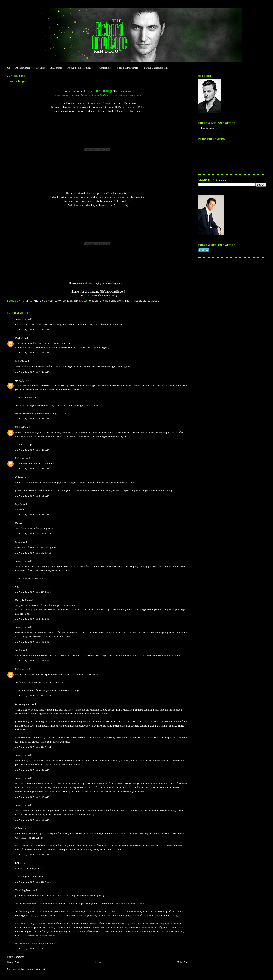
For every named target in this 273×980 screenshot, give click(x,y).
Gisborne (95, 301)
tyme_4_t (20, 380)
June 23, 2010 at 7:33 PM (32, 642)
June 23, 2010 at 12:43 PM (33, 592)
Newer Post (13, 962)
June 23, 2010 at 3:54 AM (32, 353)
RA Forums (56, 68)
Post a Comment (15, 957)
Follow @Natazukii (208, 128)
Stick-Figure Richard (128, 68)
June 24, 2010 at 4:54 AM (32, 797)
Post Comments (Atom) (33, 969)
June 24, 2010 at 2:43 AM (32, 770)
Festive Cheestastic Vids (156, 68)
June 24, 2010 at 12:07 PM (33, 882)
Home (7, 68)
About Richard (23, 68)
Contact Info (105, 68)
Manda (19, 542)
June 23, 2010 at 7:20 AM (32, 450)
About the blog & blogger (80, 68)
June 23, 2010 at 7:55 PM (32, 661)
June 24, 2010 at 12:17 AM (33, 747)
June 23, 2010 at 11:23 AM (33, 553)
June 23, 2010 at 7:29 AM (32, 469)
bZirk (18, 863)
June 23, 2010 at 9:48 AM (32, 515)
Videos (155, 301)
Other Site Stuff (113, 301)
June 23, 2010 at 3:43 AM (32, 330)
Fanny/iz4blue (22, 600)
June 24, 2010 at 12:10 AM (33, 696)
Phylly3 (19, 338)
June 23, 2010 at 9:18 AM (32, 496)
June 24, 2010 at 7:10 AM (32, 820)
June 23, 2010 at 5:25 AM (32, 419)
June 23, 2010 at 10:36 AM (33, 534)
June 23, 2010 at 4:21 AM (32, 372)
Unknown (20, 458)
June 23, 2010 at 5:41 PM (32, 619)
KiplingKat (21, 427)
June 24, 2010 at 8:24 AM (32, 855)
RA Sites (40, 68)
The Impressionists (137, 301)
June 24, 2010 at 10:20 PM (33, 949)
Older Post (182, 962)
